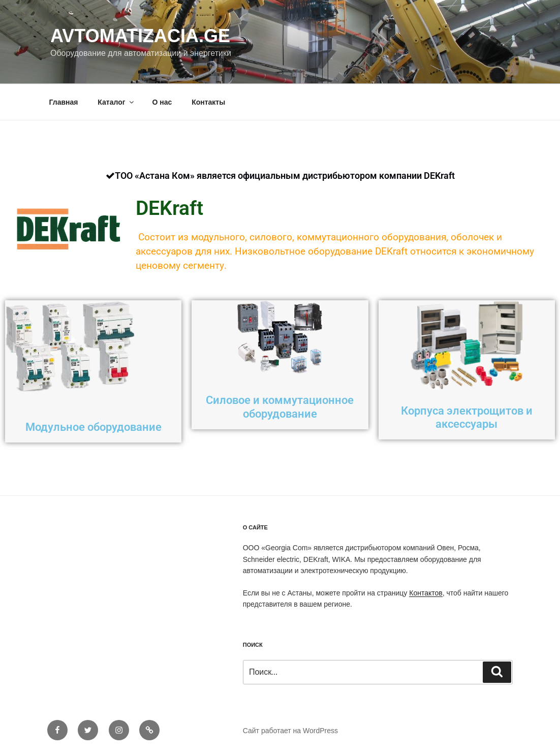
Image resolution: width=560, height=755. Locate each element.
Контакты (208, 102)
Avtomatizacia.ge (140, 36)
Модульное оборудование (94, 427)
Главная (64, 102)
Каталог (116, 102)
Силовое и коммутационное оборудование (280, 407)
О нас (162, 102)
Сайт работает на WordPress (290, 731)
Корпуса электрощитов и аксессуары (467, 417)
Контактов (426, 593)
